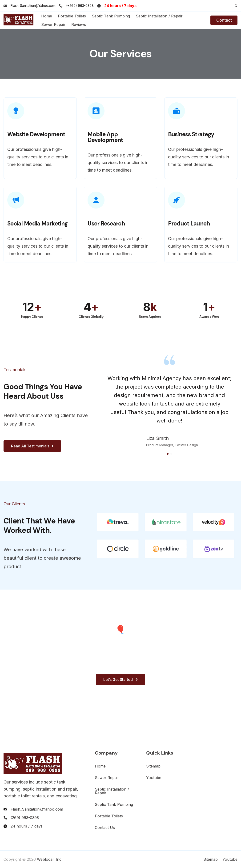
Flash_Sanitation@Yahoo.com (33, 6)
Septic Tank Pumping (111, 16)
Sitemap (153, 766)
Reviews (79, 24)
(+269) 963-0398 (80, 6)
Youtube (154, 778)
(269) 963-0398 (25, 818)
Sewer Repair (53, 24)
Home (47, 16)
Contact (224, 20)
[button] (168, 454)
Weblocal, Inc (49, 859)
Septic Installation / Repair (159, 16)
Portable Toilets (72, 16)
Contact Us (105, 828)
